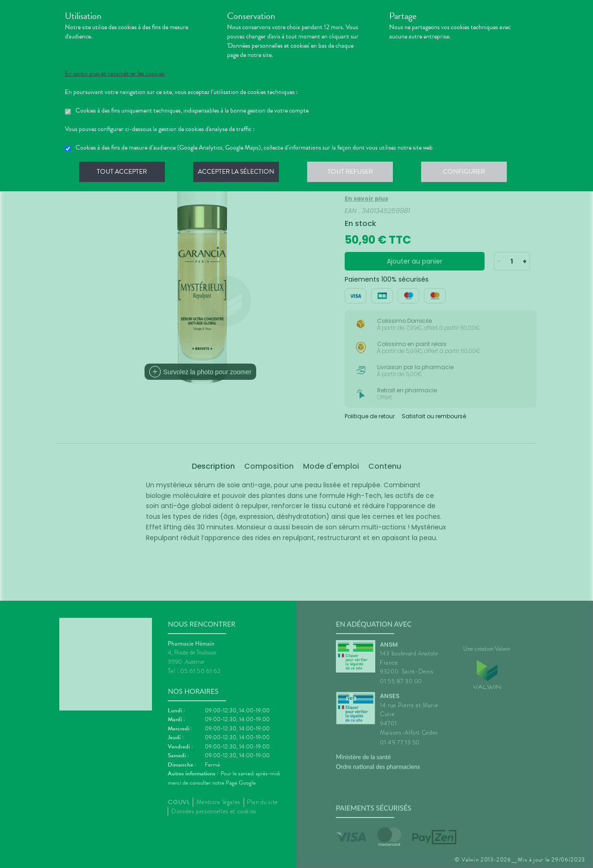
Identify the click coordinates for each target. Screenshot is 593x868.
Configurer (470, 173)
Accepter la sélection (239, 173)
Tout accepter (123, 173)
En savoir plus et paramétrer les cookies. (115, 74)
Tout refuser (355, 173)
